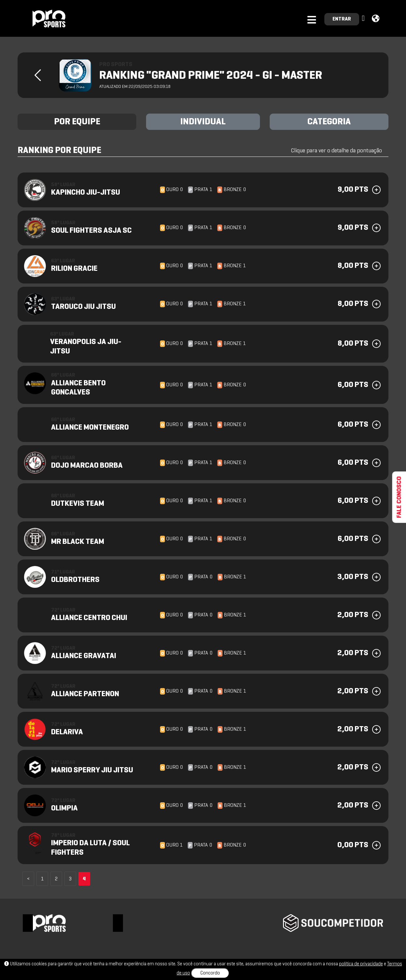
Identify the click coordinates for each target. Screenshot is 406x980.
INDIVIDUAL (203, 122)
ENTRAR (342, 19)
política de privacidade (361, 964)
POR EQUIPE (77, 122)
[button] (364, 19)
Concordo (210, 973)
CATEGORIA (329, 122)
